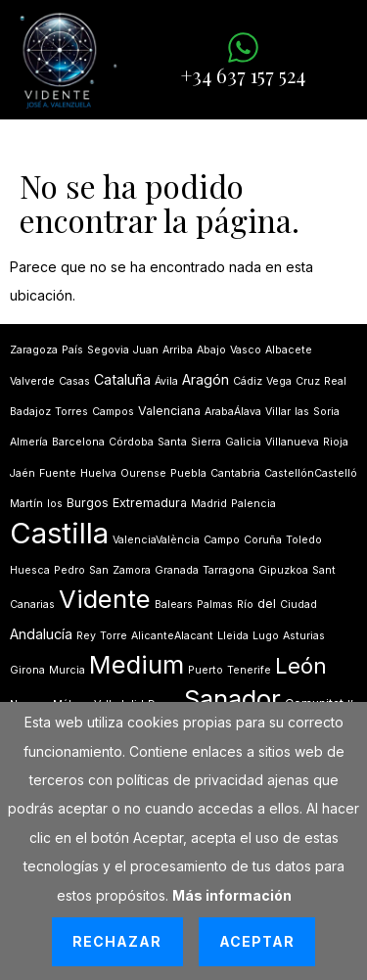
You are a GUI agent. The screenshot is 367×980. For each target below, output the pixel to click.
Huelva (98, 473)
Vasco (246, 350)
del (267, 604)
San (99, 570)
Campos (113, 412)
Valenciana (169, 411)
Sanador (232, 699)
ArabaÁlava (233, 412)
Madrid (209, 504)
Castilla (59, 533)
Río (245, 605)
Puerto (206, 670)
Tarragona (229, 570)
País (72, 350)
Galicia (243, 442)
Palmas (215, 605)
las (302, 412)
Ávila (166, 381)
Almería (29, 442)
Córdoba (131, 442)
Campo (222, 540)
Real (335, 381)
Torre (114, 636)
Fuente (58, 473)
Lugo (266, 636)
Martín (26, 504)
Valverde (32, 381)
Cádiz (248, 381)
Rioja (336, 442)
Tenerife (249, 670)
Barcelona (78, 442)
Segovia (108, 350)
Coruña (263, 540)
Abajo (211, 350)
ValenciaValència (156, 540)
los (55, 504)
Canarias (32, 605)
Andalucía (41, 634)
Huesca (30, 570)
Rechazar (117, 941)
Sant (324, 570)
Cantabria (235, 473)
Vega (279, 381)
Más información (232, 895)
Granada (177, 570)
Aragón (206, 379)
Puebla (188, 473)
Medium (137, 664)
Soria (326, 412)
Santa (172, 442)
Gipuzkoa (283, 570)
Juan (146, 350)
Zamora (132, 570)
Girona (27, 670)
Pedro (69, 570)
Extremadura (150, 503)
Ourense (143, 473)
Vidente (105, 599)
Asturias (304, 636)
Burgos (88, 503)
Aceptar (257, 941)
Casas (74, 381)
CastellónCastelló (311, 473)
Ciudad (298, 605)
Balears (174, 605)
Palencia (253, 504)
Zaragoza (34, 350)
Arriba (178, 350)
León (301, 666)
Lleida (233, 636)
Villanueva (292, 442)
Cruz (308, 381)
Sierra (206, 442)
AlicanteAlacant (172, 636)
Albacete (289, 350)
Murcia (67, 670)
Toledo (304, 540)
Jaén (23, 473)
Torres (71, 412)
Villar (278, 412)
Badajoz (30, 412)
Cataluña (122, 379)
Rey (86, 636)
